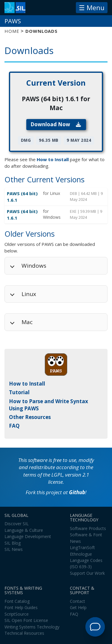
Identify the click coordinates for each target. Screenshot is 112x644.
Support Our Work (87, 573)
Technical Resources (24, 633)
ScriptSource (17, 614)
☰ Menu (92, 7)
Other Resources (30, 417)
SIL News (14, 549)
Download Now (56, 124)
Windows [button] (34, 266)
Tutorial (19, 392)
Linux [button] (29, 294)
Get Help (78, 607)
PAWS (13, 21)
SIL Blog (13, 543)
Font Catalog (17, 601)
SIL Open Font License (26, 620)
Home (12, 31)
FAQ (14, 426)
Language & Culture (24, 530)
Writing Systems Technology (32, 627)
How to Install (53, 159)
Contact (78, 601)
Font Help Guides (21, 607)
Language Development (28, 536)
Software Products (88, 528)
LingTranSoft (82, 547)
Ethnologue (81, 554)
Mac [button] (27, 322)
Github (77, 492)
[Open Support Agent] (95, 627)
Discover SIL (17, 524)
